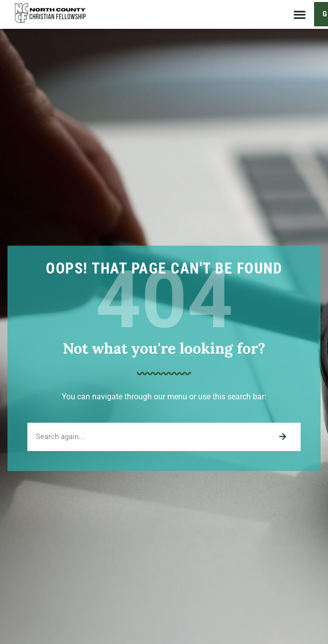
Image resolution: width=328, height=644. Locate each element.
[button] (299, 14)
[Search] (282, 437)
